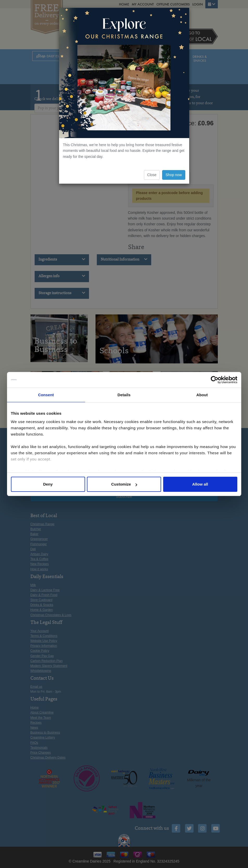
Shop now (174, 175)
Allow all (200, 484)
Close (152, 175)
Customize (124, 484)
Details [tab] (124, 395)
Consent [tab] (46, 395)
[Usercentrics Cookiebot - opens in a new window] (215, 380)
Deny (48, 484)
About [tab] (202, 395)
